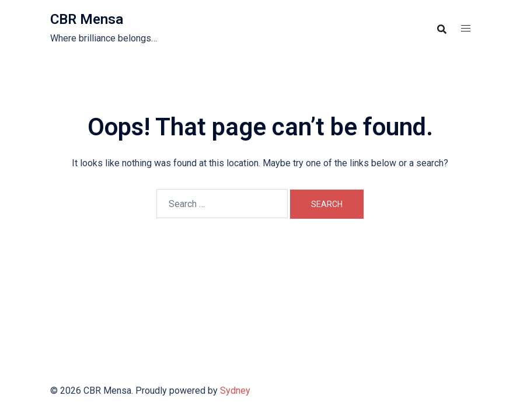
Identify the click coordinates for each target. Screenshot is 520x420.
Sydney (235, 391)
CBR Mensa (87, 19)
